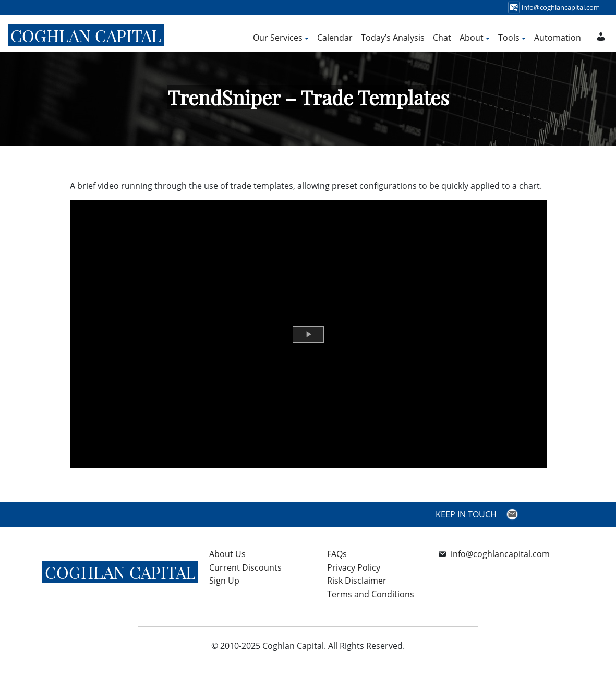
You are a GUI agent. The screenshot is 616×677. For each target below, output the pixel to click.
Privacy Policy (354, 567)
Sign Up (224, 581)
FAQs (337, 554)
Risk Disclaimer (357, 581)
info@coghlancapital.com (500, 554)
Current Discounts (245, 567)
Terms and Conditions (371, 594)
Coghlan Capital (86, 35)
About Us (227, 554)
